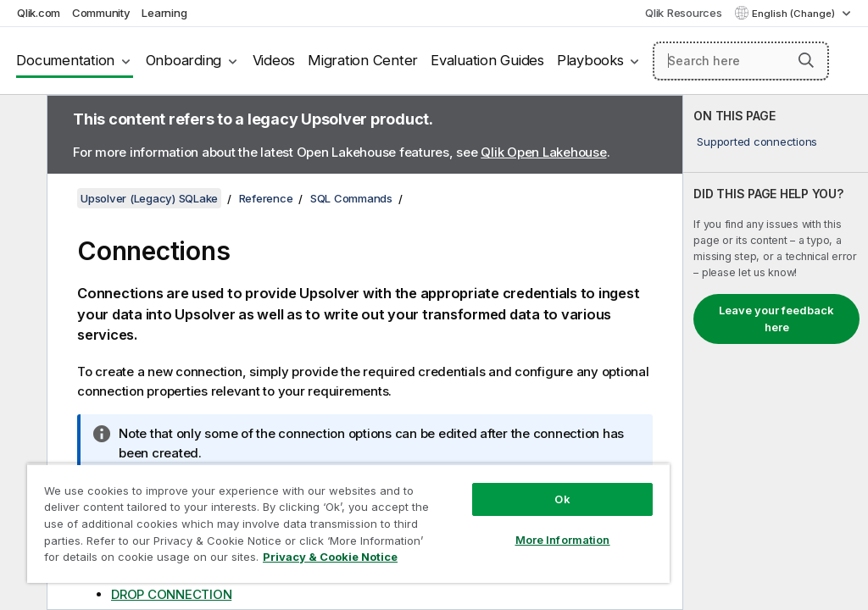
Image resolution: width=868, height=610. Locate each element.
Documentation (65, 60)
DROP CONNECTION (171, 594)
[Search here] (741, 61)
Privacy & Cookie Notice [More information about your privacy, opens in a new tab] (330, 557)
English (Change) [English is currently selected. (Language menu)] (795, 14)
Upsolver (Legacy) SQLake (149, 198)
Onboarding (184, 60)
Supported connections (757, 141)
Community (101, 13)
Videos (274, 60)
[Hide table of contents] (21, 121)
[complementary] (776, 352)
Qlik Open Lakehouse (543, 152)
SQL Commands (351, 198)
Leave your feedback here (776, 319)
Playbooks (590, 60)
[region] (348, 523)
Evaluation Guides (487, 60)
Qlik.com (39, 13)
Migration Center (363, 60)
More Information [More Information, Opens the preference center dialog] (563, 540)
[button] (806, 60)
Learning (164, 13)
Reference (266, 198)
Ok (562, 499)
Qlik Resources (684, 13)
